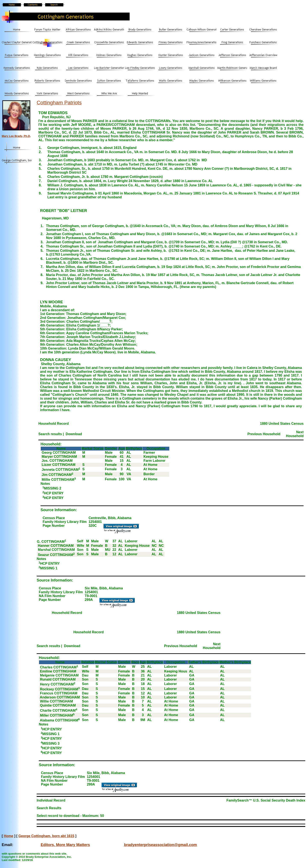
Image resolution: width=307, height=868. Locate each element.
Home (9, 836)
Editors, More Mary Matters (65, 845)
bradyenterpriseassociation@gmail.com (161, 845)
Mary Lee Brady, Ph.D (16, 136)
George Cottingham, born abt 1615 (46, 836)
